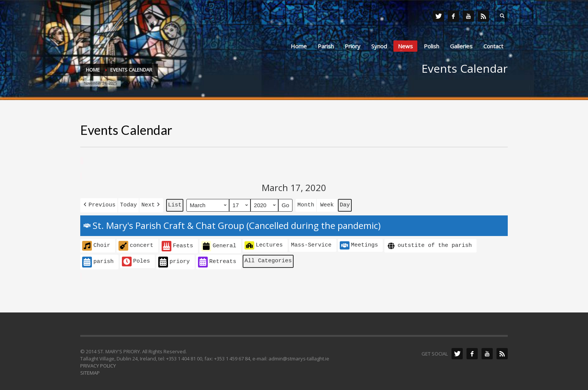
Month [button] (306, 204)
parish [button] (98, 261)
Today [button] (128, 204)
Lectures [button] (264, 244)
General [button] (219, 245)
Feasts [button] (177, 245)
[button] (99, 204)
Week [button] (327, 204)
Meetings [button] (359, 244)
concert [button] (136, 244)
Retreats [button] (217, 261)
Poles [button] (136, 260)
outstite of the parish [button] (429, 244)
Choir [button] (96, 244)
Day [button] (345, 204)
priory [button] (174, 261)
